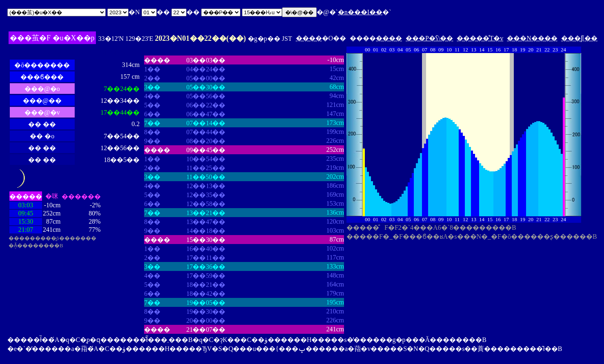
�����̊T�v (480, 38)
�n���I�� (360, 12)
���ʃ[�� (579, 38)
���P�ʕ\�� (429, 38)
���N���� (532, 38)
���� (309, 38)
